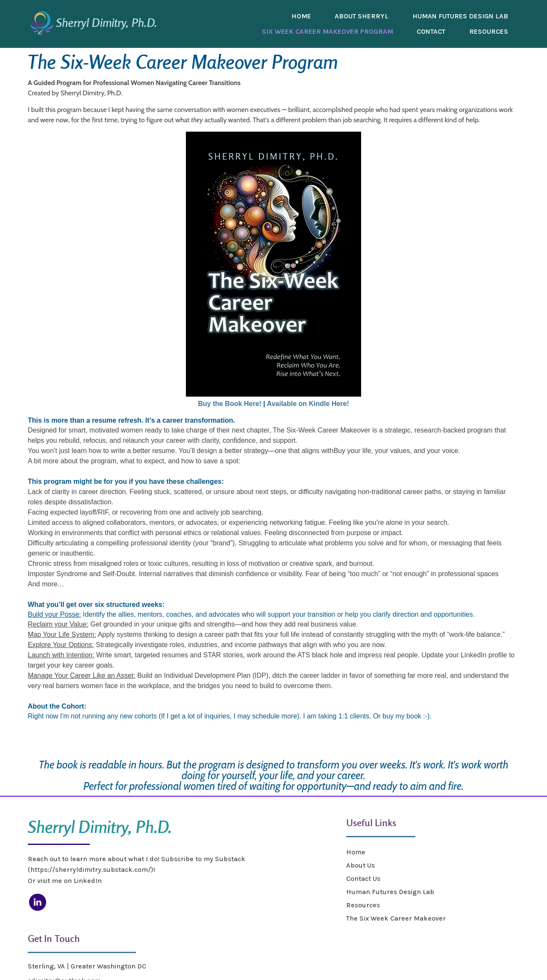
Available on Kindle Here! (308, 404)
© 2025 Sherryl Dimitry (65, 964)
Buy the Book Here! (229, 404)
